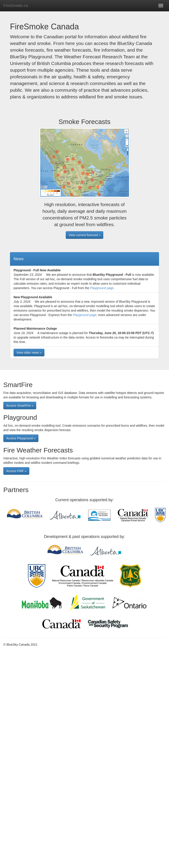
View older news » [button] (29, 353)
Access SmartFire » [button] (20, 406)
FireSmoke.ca (16, 6)
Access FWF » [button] (16, 471)
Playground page (102, 288)
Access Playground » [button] (21, 438)
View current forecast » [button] (84, 235)
